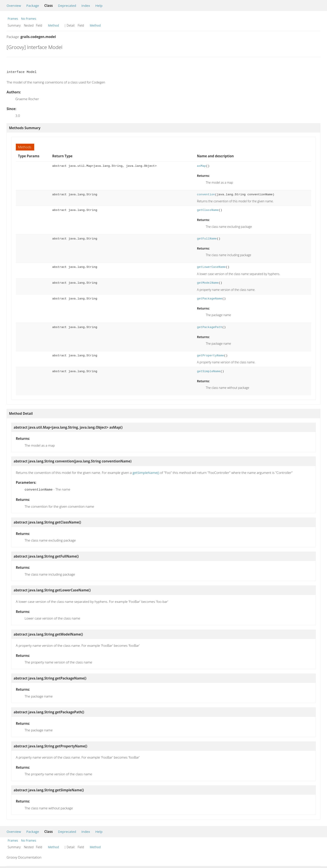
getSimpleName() (146, 473)
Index (86, 5)
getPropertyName (210, 356)
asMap (201, 166)
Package (33, 5)
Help (99, 5)
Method (54, 25)
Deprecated (67, 5)
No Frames (29, 19)
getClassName (208, 210)
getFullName (207, 239)
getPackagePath (209, 327)
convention (206, 195)
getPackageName (209, 299)
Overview (14, 5)
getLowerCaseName (211, 267)
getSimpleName (209, 371)
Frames (13, 19)
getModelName (208, 283)
